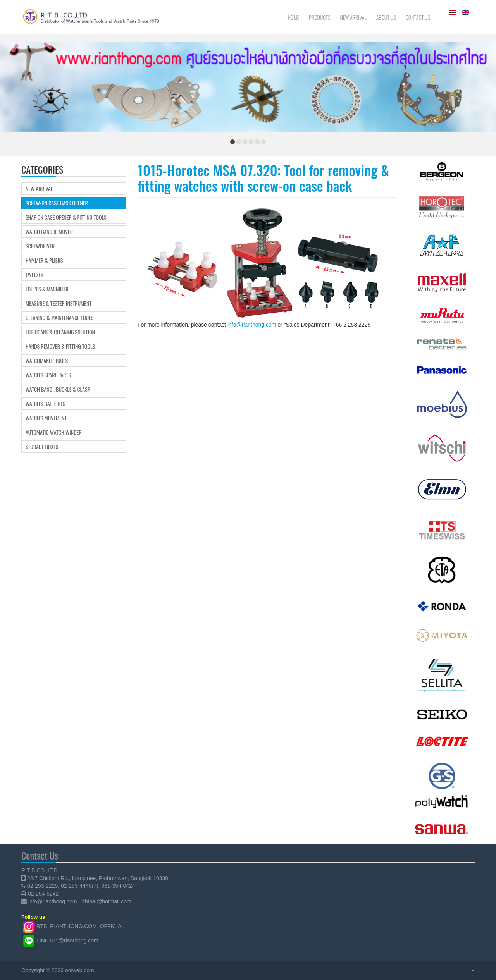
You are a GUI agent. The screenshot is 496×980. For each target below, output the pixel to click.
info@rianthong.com (252, 325)
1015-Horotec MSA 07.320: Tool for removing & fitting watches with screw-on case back (263, 178)
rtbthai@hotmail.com (106, 901)
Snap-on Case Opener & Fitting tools (66, 217)
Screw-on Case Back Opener (57, 203)
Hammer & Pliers (44, 260)
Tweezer (34, 275)
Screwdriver (40, 246)
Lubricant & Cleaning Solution (60, 332)
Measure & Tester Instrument (59, 303)
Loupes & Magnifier (47, 289)
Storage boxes (42, 447)
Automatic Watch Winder (54, 432)
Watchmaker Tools (47, 361)
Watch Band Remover (49, 232)
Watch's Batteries (46, 404)
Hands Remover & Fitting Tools (60, 346)
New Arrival (39, 189)
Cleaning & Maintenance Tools (59, 318)
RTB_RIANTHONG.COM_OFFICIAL (80, 926)
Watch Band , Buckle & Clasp (58, 389)
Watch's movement (46, 418)
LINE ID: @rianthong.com (67, 940)
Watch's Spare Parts (48, 375)
